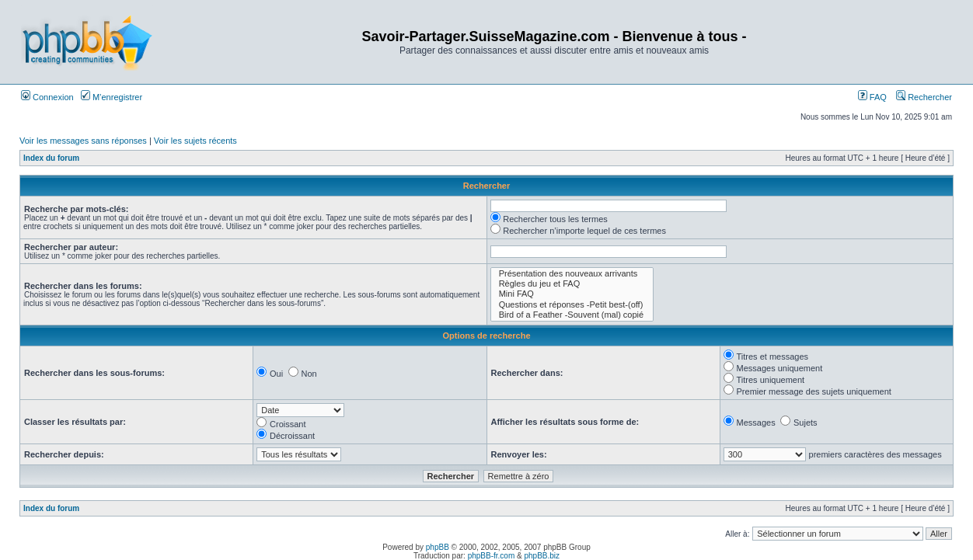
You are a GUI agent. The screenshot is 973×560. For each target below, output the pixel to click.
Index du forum (51, 158)
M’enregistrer (112, 97)
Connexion (47, 97)
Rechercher (924, 97)
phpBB (438, 547)
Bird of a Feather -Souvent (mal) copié (572, 315)
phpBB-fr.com (492, 556)
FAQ (872, 97)
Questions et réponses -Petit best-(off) (572, 305)
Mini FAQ (572, 294)
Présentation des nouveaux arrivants (572, 274)
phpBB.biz (542, 556)
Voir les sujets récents (195, 141)
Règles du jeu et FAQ (572, 284)
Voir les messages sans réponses (83, 141)
